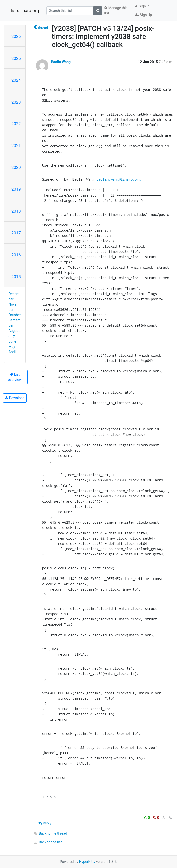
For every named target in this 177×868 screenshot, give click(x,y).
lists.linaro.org (25, 11)
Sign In (142, 6)
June (12, 341)
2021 (16, 146)
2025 (16, 58)
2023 (16, 102)
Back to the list (47, 842)
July (12, 336)
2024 (16, 80)
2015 (16, 277)
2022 (16, 124)
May (12, 347)
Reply (45, 823)
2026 (16, 36)
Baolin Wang (61, 62)
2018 (16, 211)
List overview (15, 377)
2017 (16, 233)
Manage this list (116, 10)
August (14, 331)
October (15, 315)
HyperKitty (87, 862)
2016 (16, 255)
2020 (16, 167)
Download (15, 398)
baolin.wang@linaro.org (119, 179)
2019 (16, 189)
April (12, 352)
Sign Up (143, 15)
